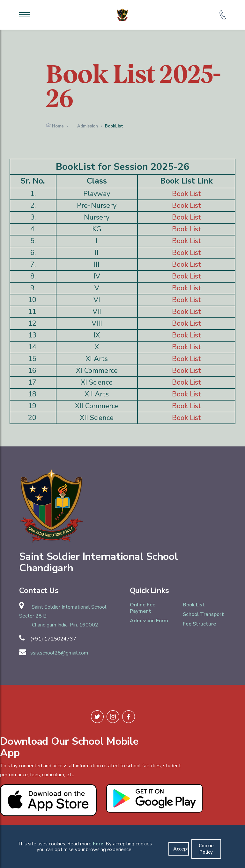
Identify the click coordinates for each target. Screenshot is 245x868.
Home (58, 126)
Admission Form (149, 621)
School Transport (203, 614)
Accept (181, 849)
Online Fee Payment (143, 608)
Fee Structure (199, 624)
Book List (186, 194)
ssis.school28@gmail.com (59, 653)
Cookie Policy (206, 849)
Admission (88, 126)
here (98, 844)
